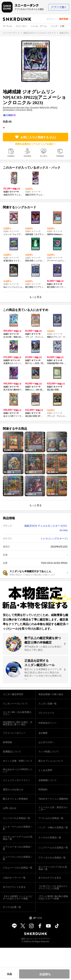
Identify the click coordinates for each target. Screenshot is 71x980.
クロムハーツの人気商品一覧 (18, 868)
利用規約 (43, 790)
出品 (9, 974)
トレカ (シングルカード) (54, 538)
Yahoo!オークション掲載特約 (53, 799)
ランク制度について (49, 752)
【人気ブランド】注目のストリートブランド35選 (53, 887)
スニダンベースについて (15, 704)
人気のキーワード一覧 (14, 878)
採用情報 (7, 742)
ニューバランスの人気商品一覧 (18, 858)
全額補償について (48, 780)
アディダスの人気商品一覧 (52, 858)
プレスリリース (46, 713)
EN (40, 918)
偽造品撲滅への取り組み (51, 694)
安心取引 (44, 156)
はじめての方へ (46, 742)
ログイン (51, 19)
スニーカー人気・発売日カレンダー (53, 809)
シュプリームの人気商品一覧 (53, 848)
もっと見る (35, 297)
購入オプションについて (51, 761)
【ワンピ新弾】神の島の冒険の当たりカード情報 (53, 897)
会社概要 (43, 733)
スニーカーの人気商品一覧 (16, 818)
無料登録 (64, 19)
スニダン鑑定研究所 (13, 694)
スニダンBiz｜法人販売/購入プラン (17, 713)
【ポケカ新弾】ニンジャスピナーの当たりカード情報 (18, 897)
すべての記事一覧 (12, 907)
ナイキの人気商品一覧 (50, 838)
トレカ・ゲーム (39, 26)
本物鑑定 (11, 156)
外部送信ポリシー (48, 723)
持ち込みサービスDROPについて (18, 771)
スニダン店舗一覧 (48, 704)
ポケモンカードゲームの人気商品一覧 (18, 838)
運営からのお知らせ (13, 790)
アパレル (7, 26)
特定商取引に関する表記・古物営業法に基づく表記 (18, 723)
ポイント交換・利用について (18, 761)
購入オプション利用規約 (15, 799)
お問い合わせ (10, 808)
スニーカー (21, 26)
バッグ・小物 (57, 26)
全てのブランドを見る (14, 887)
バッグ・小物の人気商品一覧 (53, 827)
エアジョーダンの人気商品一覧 (18, 848)
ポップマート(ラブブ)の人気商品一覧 (53, 868)
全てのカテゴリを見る (50, 878)
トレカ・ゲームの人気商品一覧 (18, 828)
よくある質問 (45, 770)
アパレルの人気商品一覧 (51, 818)
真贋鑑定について (12, 752)
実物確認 (60, 156)
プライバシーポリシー (14, 733)
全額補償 (27, 156)
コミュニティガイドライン (16, 780)
